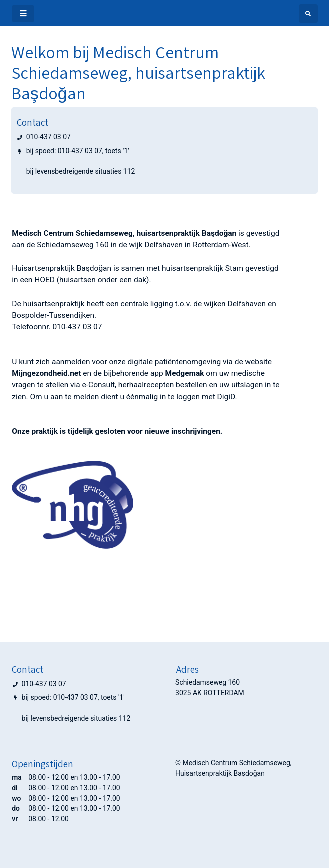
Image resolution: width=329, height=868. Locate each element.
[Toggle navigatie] (23, 13)
